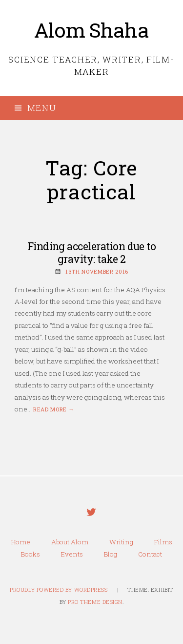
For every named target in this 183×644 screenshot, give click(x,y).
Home (21, 542)
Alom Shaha (91, 30)
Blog (111, 554)
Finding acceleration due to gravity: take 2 (92, 253)
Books (30, 554)
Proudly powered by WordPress (59, 590)
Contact (150, 554)
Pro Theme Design (95, 602)
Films (163, 542)
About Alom (70, 542)
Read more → (54, 409)
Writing (121, 542)
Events (72, 554)
